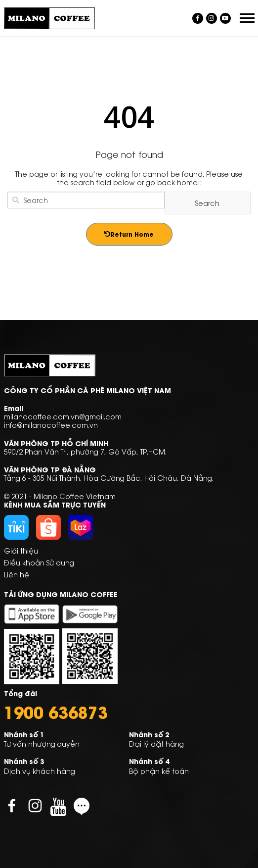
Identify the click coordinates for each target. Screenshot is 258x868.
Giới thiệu (21, 550)
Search (207, 203)
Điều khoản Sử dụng (39, 562)
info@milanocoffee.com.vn (51, 425)
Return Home (129, 234)
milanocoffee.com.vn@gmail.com (63, 416)
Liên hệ (17, 574)
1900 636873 (56, 712)
